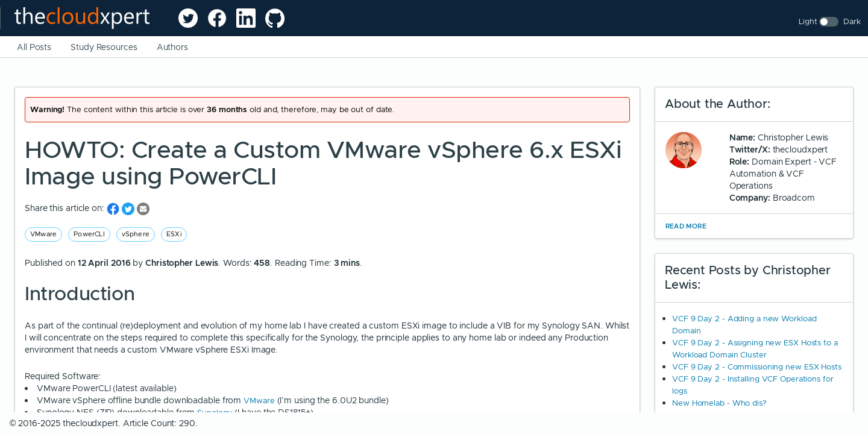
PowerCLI (89, 234)
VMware (43, 234)
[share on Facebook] (114, 208)
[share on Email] (143, 208)
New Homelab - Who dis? (719, 403)
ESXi (174, 234)
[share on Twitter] (129, 208)
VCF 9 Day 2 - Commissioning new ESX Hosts (757, 367)
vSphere (136, 234)
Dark (852, 21)
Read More (686, 226)
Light (808, 21)
